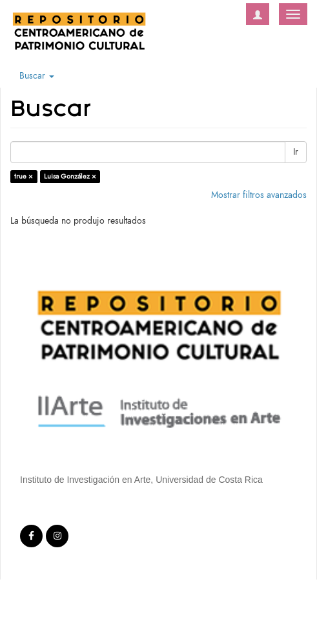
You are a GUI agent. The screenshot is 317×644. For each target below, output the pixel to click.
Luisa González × (70, 176)
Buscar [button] (37, 76)
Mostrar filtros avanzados (259, 195)
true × (24, 176)
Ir (296, 152)
